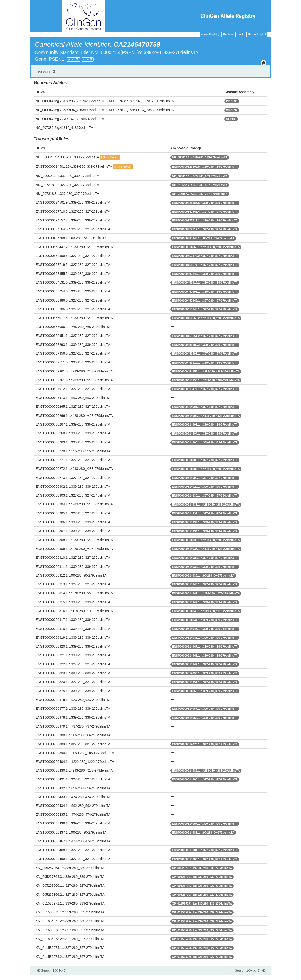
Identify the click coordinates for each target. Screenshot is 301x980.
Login (241, 35)
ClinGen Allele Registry (228, 16)
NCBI (87, 59)
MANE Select (110, 157)
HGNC (72, 59)
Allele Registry (210, 35)
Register (228, 35)
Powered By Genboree (248, 978)
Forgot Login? (257, 35)
